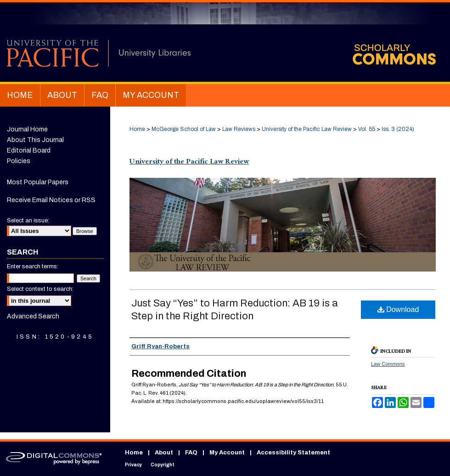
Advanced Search (33, 316)
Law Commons (388, 364)
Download (398, 309)
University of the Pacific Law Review (307, 129)
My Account (227, 453)
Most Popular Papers (38, 182)
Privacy (133, 465)
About (164, 453)
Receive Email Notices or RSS (51, 200)
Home (137, 129)
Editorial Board (29, 150)
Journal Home (27, 129)
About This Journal (35, 140)
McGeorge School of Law (184, 129)
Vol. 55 (367, 129)
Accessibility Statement (293, 453)
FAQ (191, 453)
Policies (19, 161)
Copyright (163, 465)
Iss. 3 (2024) (398, 129)
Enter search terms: (33, 266)
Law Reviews (239, 129)
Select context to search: (40, 289)
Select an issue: (28, 221)
